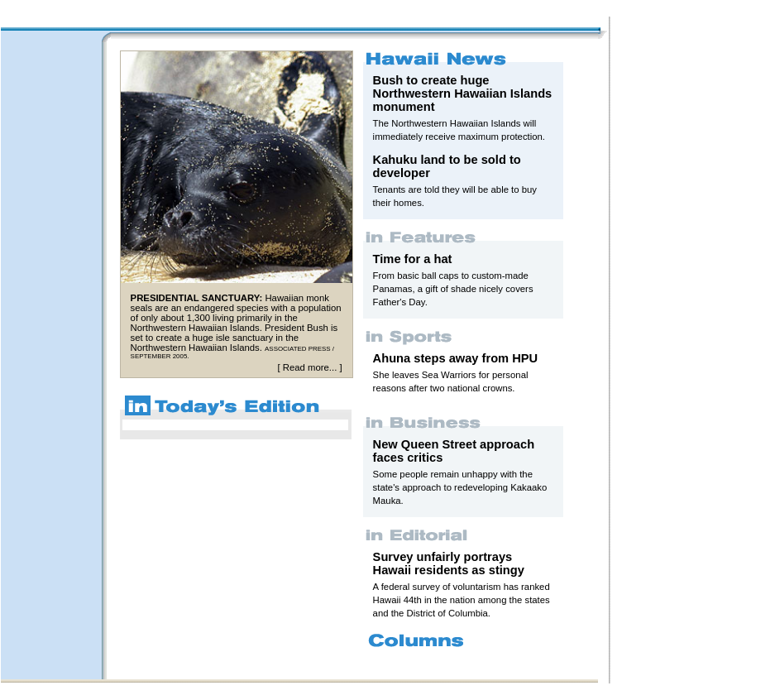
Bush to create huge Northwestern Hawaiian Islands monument (463, 93)
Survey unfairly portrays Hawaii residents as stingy (449, 563)
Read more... (310, 367)
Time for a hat (413, 259)
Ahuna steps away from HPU (456, 358)
